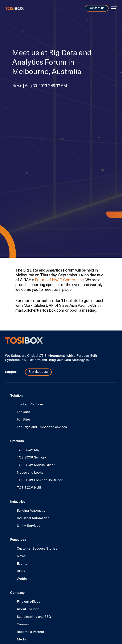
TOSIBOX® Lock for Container (40, 480)
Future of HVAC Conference (59, 280)
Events (22, 564)
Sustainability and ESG (34, 617)
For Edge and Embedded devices (42, 427)
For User (23, 412)
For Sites (24, 420)
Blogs (21, 571)
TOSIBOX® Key (28, 450)
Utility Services (29, 526)
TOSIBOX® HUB (29, 488)
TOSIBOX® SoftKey (31, 458)
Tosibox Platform (30, 405)
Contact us (97, 8)
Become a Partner (30, 632)
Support (12, 372)
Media (22, 640)
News (21, 556)
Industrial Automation (33, 518)
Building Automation (32, 511)
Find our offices (29, 602)
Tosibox (14, 8)
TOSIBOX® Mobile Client (36, 465)
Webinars (24, 579)
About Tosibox (28, 609)
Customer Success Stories (37, 549)
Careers (23, 624)
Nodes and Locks (30, 473)
